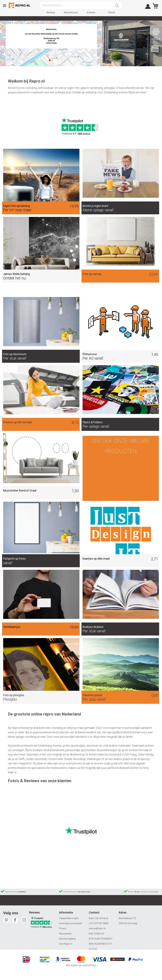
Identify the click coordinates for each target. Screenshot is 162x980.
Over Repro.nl (66, 944)
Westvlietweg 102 (127, 918)
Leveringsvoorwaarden (70, 923)
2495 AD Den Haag (128, 923)
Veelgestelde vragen (69, 918)
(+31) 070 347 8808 (98, 923)
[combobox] (81, 5)
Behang (51, 12)
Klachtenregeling (67, 939)
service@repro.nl (97, 928)
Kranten (91, 12)
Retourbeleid (65, 934)
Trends (111, 12)
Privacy (63, 928)
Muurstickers (71, 12)
